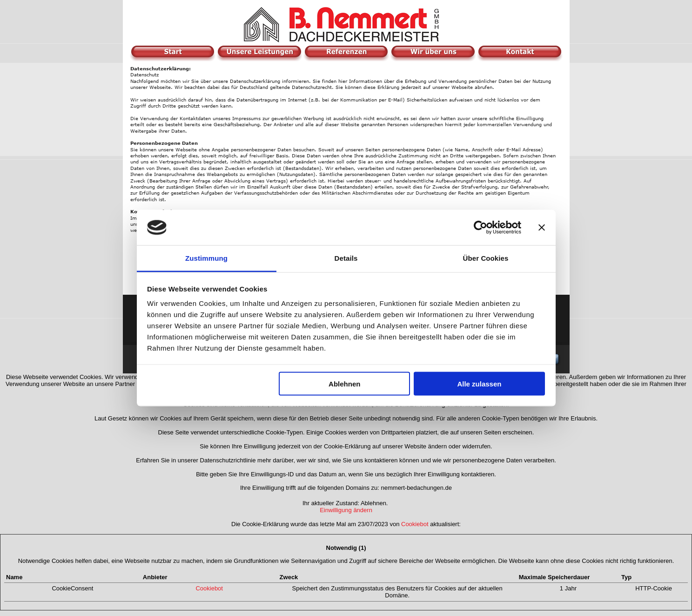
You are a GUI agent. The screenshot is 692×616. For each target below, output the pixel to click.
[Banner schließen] (542, 227)
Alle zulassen (479, 383)
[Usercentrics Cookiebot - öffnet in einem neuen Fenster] (480, 227)
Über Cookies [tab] (486, 258)
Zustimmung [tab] (206, 258)
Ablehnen (344, 383)
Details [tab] (346, 258)
